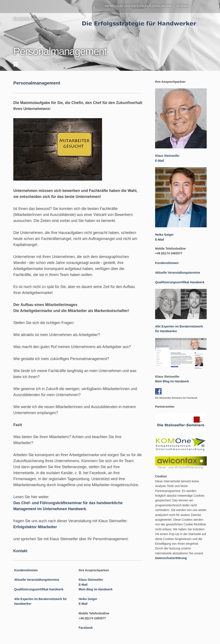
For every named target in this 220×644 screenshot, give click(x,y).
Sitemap (183, 6)
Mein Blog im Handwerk (96, 589)
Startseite (38, 19)
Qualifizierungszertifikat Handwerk (39, 589)
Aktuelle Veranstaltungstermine (37, 580)
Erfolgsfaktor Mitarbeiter (35, 527)
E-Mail (83, 585)
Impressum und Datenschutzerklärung (138, 6)
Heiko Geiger (88, 599)
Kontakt (20, 551)
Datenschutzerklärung (171, 558)
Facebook (86, 628)
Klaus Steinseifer (91, 580)
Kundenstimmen (26, 570)
